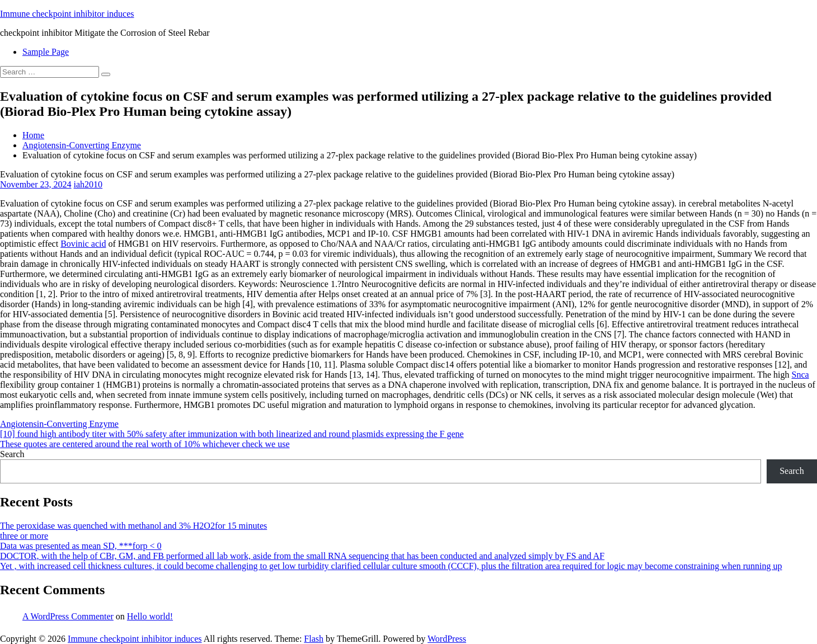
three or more (24, 536)
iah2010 (88, 184)
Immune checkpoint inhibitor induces (67, 14)
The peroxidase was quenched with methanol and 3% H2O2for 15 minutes (133, 526)
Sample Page (46, 52)
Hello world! (150, 616)
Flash (314, 639)
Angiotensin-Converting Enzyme (82, 145)
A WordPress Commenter (68, 616)
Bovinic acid (83, 244)
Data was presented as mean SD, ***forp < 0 (81, 546)
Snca (800, 375)
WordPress (447, 639)
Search (12, 454)
